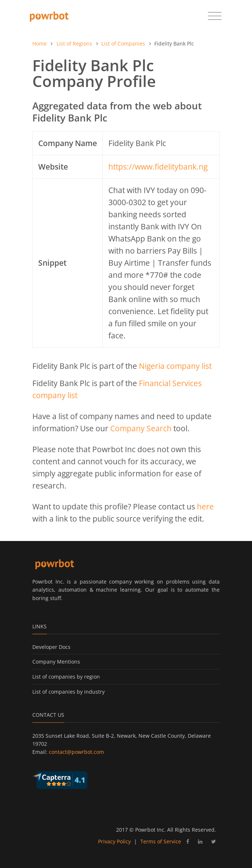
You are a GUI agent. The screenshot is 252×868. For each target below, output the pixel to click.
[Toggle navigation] (215, 16)
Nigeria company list (175, 366)
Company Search (141, 428)
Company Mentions (56, 662)
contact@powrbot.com (76, 752)
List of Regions (74, 43)
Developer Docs (51, 647)
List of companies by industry (69, 692)
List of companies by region (66, 677)
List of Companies (123, 43)
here (205, 506)
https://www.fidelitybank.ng (158, 167)
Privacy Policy (114, 841)
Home (39, 43)
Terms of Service (161, 841)
